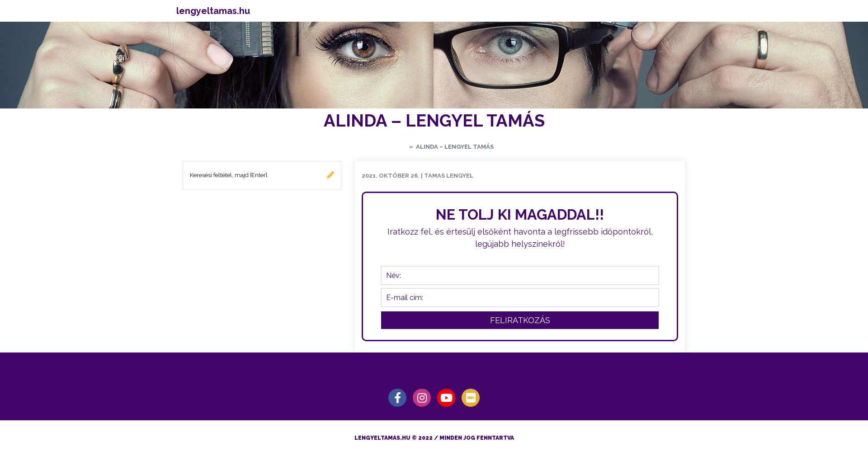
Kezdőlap (391, 147)
